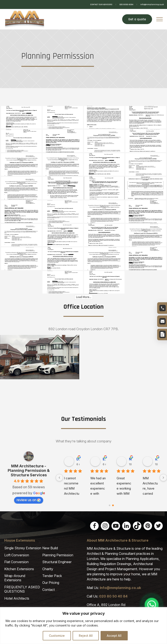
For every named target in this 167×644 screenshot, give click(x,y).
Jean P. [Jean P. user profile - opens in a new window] (105, 459)
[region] (83, 626)
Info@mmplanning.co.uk (152, 4)
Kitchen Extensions (19, 569)
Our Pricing (51, 583)
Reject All (86, 636)
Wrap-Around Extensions (15, 578)
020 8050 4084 (126, 4)
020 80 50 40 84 (113, 596)
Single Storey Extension (23, 548)
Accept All (114, 636)
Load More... (84, 297)
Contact (48, 590)
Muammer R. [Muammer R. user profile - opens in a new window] (157, 459)
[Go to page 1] (113, 505)
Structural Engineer (57, 562)
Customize (57, 636)
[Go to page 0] (110, 505)
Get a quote (137, 19)
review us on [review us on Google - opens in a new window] (29, 500)
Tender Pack (52, 576)
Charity (48, 569)
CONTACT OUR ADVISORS (101, 4)
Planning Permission (58, 555)
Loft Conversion (17, 555)
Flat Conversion (16, 562)
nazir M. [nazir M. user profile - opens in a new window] (78, 459)
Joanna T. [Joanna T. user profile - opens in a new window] (131, 459)
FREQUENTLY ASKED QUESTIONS (22, 589)
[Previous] (59, 478)
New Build (50, 548)
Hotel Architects (17, 598)
